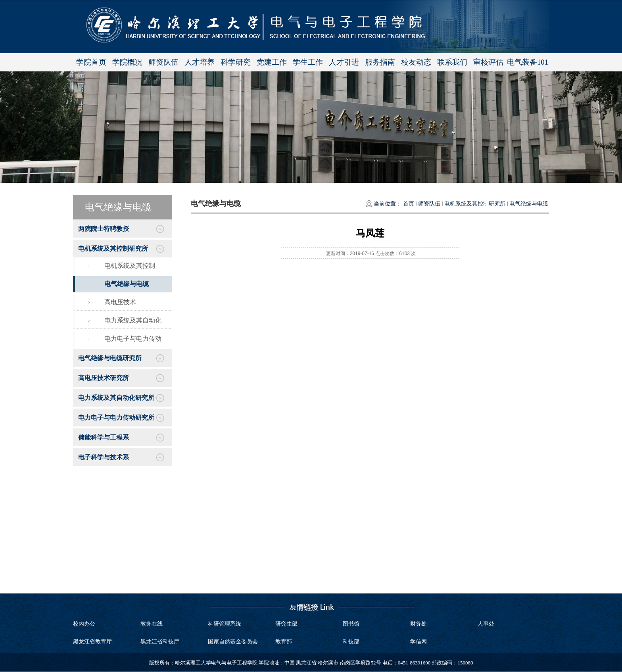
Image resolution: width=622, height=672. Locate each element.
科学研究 (236, 62)
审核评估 (488, 62)
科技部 (351, 642)
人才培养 (200, 62)
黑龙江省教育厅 (92, 642)
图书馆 (351, 624)
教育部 (284, 642)
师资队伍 (163, 62)
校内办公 (84, 624)
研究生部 (286, 624)
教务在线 (152, 624)
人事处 (486, 624)
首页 (409, 204)
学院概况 (127, 62)
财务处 (419, 624)
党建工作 (272, 62)
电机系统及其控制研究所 (475, 204)
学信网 (419, 642)
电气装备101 (528, 62)
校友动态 (416, 62)
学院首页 (91, 62)
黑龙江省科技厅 (160, 642)
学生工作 (308, 62)
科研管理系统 (225, 624)
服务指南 (380, 62)
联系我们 (452, 62)
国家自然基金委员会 (233, 642)
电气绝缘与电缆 (529, 204)
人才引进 (344, 62)
